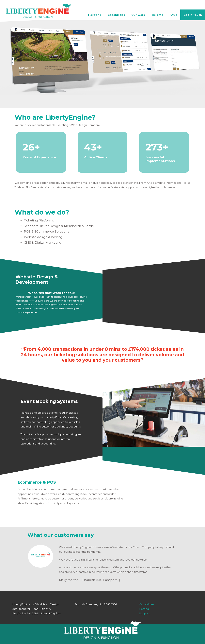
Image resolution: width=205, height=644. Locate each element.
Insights (157, 15)
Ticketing (94, 15)
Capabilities (116, 15)
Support (144, 613)
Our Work (138, 15)
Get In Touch (193, 15)
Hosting (144, 609)
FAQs (173, 15)
